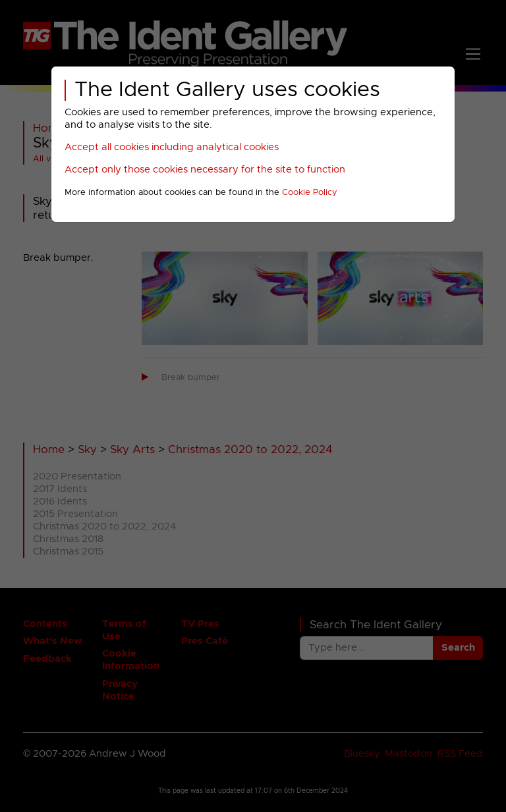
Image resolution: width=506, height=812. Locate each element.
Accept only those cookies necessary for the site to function (205, 170)
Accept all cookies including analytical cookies (172, 147)
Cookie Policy (310, 193)
